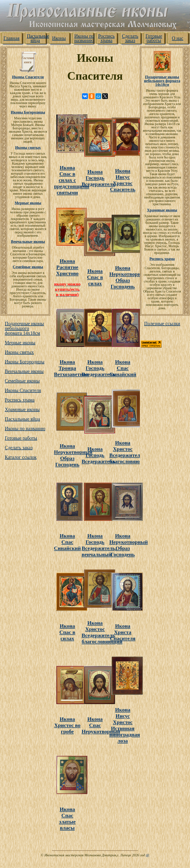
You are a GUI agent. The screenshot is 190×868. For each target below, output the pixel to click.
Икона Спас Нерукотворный (101, 725)
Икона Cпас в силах (95, 277)
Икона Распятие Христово (67, 267)
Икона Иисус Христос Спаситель (123, 180)
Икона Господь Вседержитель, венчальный (99, 545)
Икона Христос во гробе (67, 725)
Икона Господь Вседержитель (98, 178)
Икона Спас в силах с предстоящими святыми (71, 180)
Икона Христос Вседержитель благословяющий (130, 452)
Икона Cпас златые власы (67, 818)
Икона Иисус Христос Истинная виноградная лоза (125, 725)
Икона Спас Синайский (123, 368)
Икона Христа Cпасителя (123, 632)
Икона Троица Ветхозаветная (71, 368)
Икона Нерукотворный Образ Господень (129, 277)
